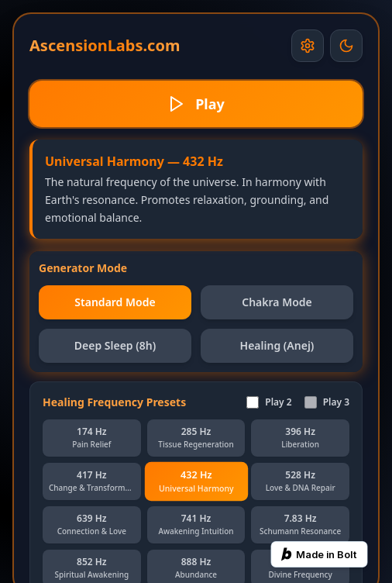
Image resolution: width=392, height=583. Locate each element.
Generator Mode (83, 268)
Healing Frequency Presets (114, 402)
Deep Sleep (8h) (115, 345)
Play (196, 104)
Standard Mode (115, 302)
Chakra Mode (277, 302)
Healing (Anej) (277, 345)
